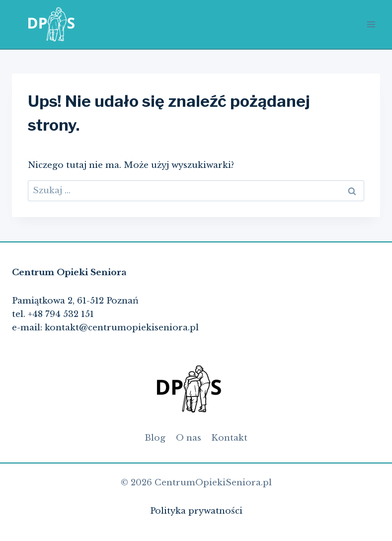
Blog (155, 438)
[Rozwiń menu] (371, 24)
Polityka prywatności (196, 511)
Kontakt (229, 438)
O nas (189, 438)
